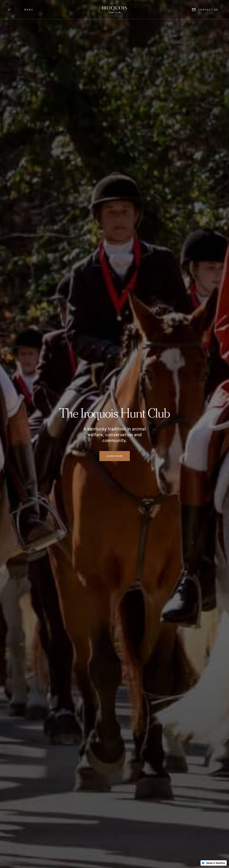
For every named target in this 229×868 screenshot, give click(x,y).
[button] (19, 10)
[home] (115, 10)
